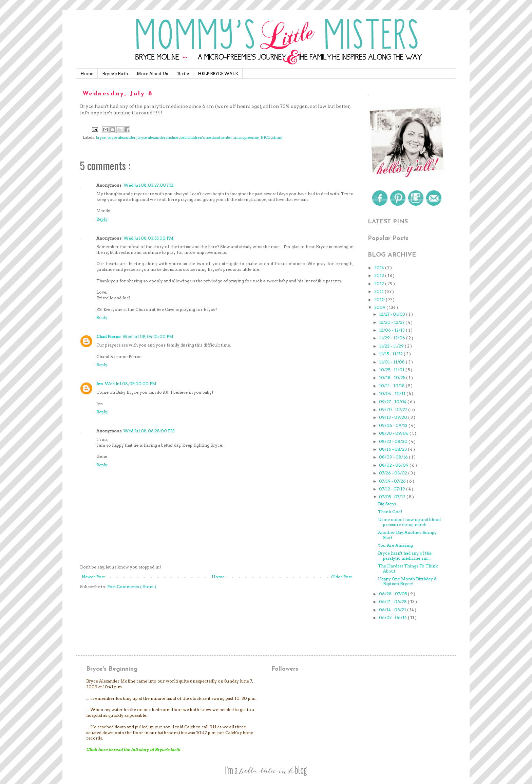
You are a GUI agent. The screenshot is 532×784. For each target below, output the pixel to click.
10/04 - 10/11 (393, 394)
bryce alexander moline (158, 138)
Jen (100, 384)
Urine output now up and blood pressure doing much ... (409, 522)
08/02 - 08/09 (394, 465)
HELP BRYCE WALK (218, 73)
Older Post (341, 577)
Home (87, 73)
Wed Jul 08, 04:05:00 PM (148, 337)
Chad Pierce (108, 337)
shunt (277, 138)
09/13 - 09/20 (394, 417)
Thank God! (390, 512)
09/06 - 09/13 (394, 425)
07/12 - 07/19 (393, 489)
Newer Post (93, 577)
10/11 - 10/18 (392, 386)
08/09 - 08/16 (394, 457)
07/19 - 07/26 (393, 481)
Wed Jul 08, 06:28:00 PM (149, 431)
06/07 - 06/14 (393, 618)
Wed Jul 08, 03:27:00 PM (149, 185)
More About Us (152, 73)
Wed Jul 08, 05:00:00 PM (131, 384)
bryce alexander (122, 138)
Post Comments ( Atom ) (132, 587)
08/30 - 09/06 (394, 433)
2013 (380, 275)
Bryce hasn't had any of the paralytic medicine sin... (405, 555)
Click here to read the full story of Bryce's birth (133, 750)
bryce (101, 138)
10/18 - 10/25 (393, 378)
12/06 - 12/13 (392, 330)
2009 (380, 307)
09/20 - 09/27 (394, 409)
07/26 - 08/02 (394, 473)
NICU (266, 138)
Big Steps (387, 504)
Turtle (183, 73)
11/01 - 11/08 (392, 362)
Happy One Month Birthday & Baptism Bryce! (407, 581)
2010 (380, 300)
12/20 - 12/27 (392, 322)
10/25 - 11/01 (392, 370)
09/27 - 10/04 (393, 402)
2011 (379, 291)
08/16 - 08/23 (393, 449)
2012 (380, 284)
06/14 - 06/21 (393, 610)
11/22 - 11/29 (392, 346)
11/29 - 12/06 (393, 338)
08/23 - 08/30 (394, 441)
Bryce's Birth (115, 73)
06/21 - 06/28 (393, 602)
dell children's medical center (206, 138)
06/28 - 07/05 (393, 594)
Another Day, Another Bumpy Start (407, 535)
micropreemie (247, 138)
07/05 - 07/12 (393, 497)
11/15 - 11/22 (391, 354)
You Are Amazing (395, 545)
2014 (380, 268)
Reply (102, 219)
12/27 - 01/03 (393, 314)
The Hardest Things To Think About (408, 568)
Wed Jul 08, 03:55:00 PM (148, 238)
